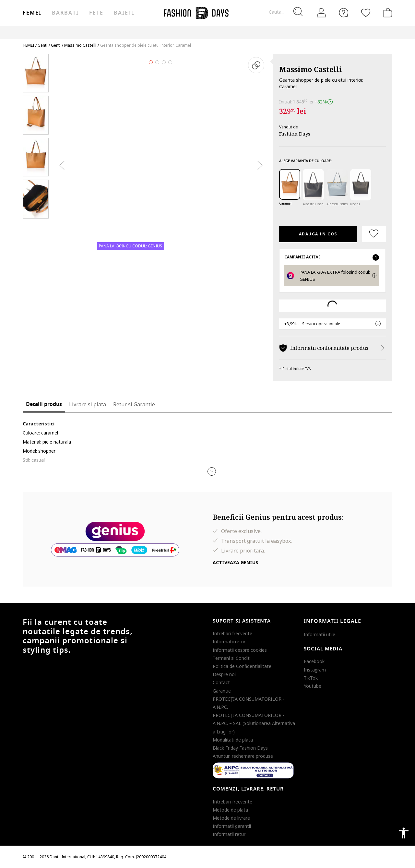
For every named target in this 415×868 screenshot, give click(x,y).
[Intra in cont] (322, 13)
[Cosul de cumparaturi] (386, 13)
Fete (96, 13)
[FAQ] (344, 13)
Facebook (314, 661)
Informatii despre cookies (240, 650)
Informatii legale (332, 621)
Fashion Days (295, 134)
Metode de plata (230, 810)
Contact (221, 682)
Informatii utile (320, 634)
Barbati (65, 13)
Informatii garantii (232, 826)
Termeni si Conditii (232, 658)
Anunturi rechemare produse (243, 756)
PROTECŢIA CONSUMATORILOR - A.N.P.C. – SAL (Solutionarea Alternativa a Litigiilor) (254, 723)
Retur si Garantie (134, 404)
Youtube (313, 686)
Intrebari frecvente (232, 633)
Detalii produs (44, 404)
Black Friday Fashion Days (240, 748)
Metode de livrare (231, 818)
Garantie (222, 691)
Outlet (323, 32)
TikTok (311, 678)
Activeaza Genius (235, 562)
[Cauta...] (286, 12)
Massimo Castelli (311, 69)
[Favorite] (366, 13)
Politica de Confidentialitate (242, 666)
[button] (212, 471)
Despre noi (224, 674)
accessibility (404, 833)
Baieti (124, 13)
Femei (32, 13)
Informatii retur (229, 642)
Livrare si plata (88, 404)
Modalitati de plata (233, 740)
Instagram (315, 670)
